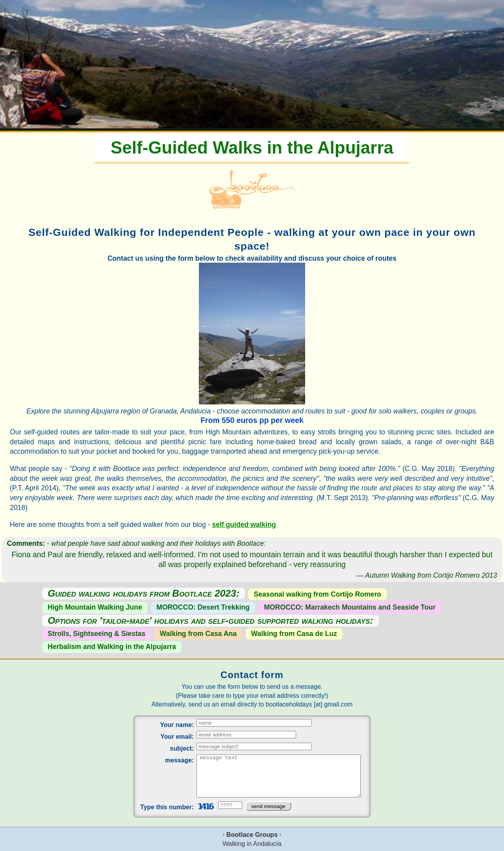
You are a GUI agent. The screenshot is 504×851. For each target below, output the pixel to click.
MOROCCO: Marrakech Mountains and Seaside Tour (350, 607)
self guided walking (244, 525)
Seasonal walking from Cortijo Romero (318, 594)
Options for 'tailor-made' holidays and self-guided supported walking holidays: (210, 621)
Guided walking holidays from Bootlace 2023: (144, 594)
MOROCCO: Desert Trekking (203, 607)
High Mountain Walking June (95, 607)
